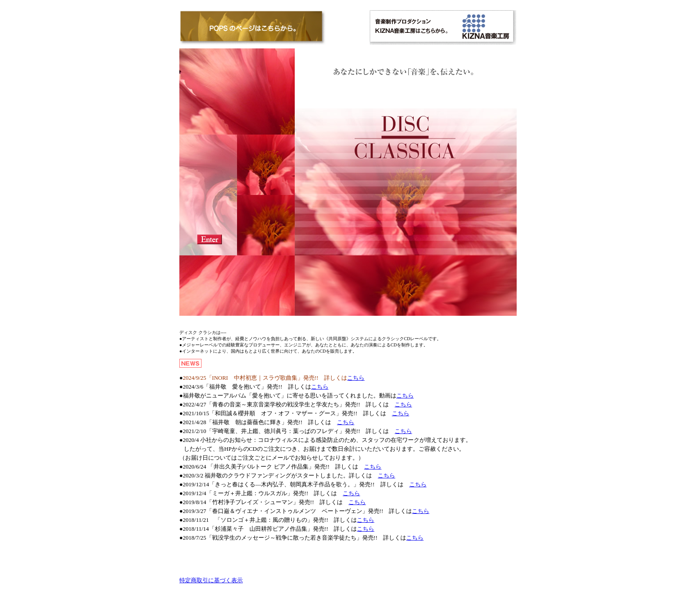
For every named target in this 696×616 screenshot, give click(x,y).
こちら (356, 378)
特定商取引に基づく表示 (211, 580)
